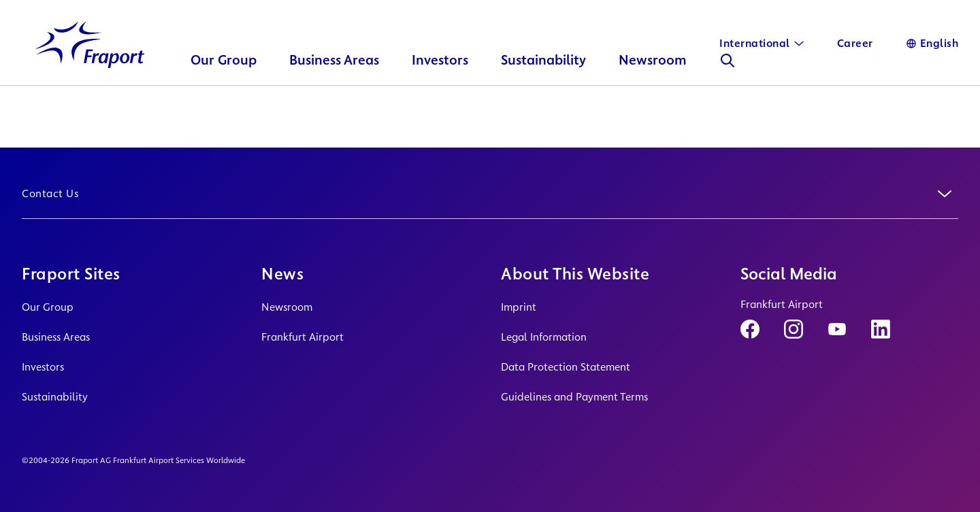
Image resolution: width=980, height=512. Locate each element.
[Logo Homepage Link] (90, 64)
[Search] (728, 79)
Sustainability (55, 397)
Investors (43, 367)
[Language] (932, 44)
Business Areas (56, 337)
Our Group (48, 307)
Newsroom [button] (653, 79)
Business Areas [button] (334, 79)
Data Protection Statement (566, 367)
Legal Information (544, 337)
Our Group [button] (224, 79)
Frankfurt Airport (303, 337)
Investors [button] (440, 79)
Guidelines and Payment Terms (574, 397)
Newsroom (287, 307)
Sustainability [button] (543, 79)
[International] (762, 44)
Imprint (519, 307)
